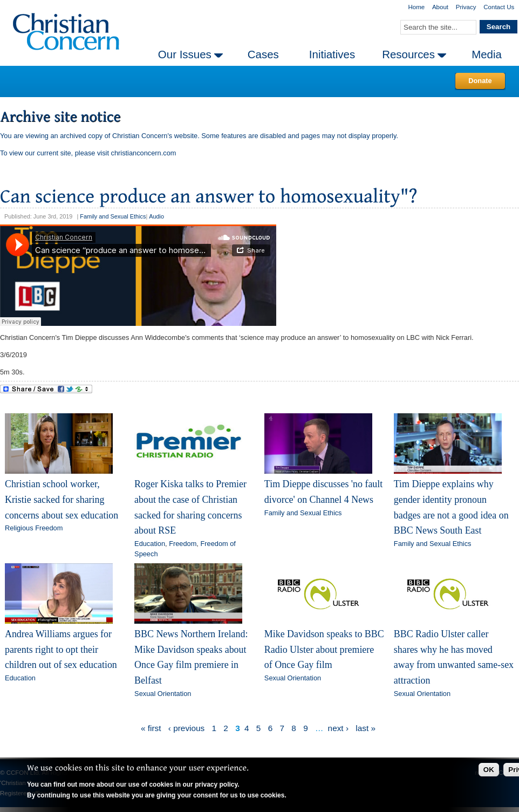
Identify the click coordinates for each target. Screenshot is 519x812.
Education (150, 544)
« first (151, 728)
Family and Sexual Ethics (113, 216)
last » (366, 728)
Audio (156, 216)
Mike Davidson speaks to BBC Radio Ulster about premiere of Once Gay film (324, 649)
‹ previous (186, 728)
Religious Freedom (34, 528)
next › (338, 728)
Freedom (183, 544)
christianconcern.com (144, 153)
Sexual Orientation (163, 694)
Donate (480, 81)
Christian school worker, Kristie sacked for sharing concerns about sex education (62, 499)
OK (489, 770)
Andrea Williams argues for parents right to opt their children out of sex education (61, 649)
